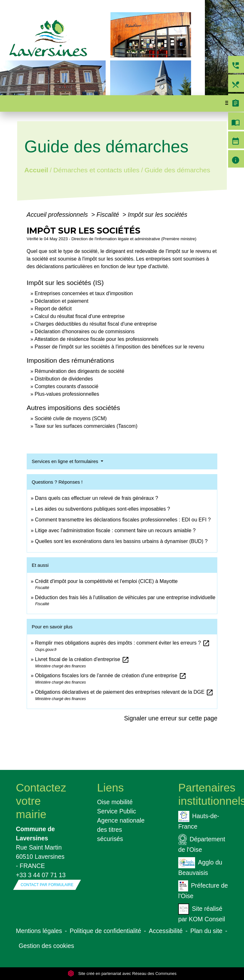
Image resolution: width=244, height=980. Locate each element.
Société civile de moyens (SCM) (71, 418)
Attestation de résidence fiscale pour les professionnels (96, 339)
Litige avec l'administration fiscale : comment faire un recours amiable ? (115, 530)
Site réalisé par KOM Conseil (202, 913)
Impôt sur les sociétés (157, 215)
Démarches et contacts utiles (96, 170)
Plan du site (206, 931)
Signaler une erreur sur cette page (171, 718)
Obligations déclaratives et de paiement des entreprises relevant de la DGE (124, 692)
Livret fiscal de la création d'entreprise (82, 659)
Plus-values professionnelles (67, 394)
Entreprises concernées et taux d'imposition (84, 293)
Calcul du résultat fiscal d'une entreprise (80, 316)
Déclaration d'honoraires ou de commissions (85, 331)
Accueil (36, 170)
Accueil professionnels (58, 215)
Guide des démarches (177, 170)
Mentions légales (39, 931)
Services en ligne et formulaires (66, 461)
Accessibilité (166, 931)
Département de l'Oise (202, 844)
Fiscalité (109, 215)
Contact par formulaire (47, 885)
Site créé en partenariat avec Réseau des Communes (122, 973)
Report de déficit (53, 309)
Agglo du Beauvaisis (200, 867)
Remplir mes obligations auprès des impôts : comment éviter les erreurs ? (122, 643)
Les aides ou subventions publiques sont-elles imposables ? (102, 509)
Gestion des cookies (46, 946)
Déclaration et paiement (61, 301)
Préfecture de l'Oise (203, 890)
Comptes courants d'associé (66, 386)
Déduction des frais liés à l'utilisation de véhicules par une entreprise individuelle (125, 597)
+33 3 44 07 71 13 (41, 875)
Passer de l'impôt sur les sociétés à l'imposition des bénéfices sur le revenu (119, 347)
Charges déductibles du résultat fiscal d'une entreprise (96, 324)
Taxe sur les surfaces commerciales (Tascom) (86, 426)
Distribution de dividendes (64, 379)
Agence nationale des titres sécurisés (121, 830)
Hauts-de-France (199, 820)
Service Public (117, 811)
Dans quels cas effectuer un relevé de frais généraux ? (97, 498)
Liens (111, 788)
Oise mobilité (115, 802)
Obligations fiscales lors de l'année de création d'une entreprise (111, 675)
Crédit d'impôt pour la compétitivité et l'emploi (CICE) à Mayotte (106, 581)
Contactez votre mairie (41, 801)
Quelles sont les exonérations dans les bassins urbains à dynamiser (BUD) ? (121, 541)
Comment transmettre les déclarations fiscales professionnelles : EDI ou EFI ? (123, 520)
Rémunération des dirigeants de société (79, 371)
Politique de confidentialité (105, 931)
